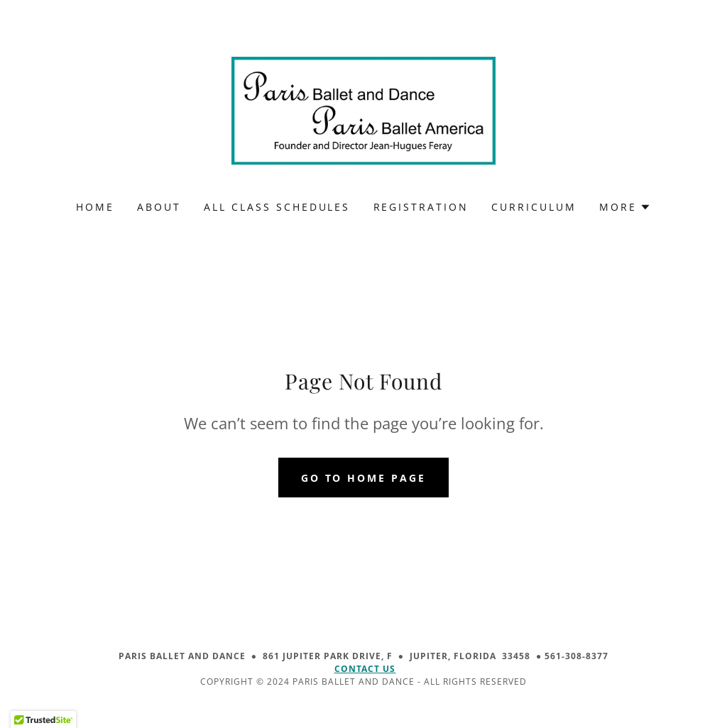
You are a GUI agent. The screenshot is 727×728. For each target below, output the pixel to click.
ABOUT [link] (159, 207)
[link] (363, 109)
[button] (625, 207)
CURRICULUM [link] (534, 207)
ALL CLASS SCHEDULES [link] (277, 207)
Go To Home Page (364, 478)
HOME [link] (95, 207)
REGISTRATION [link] (421, 207)
